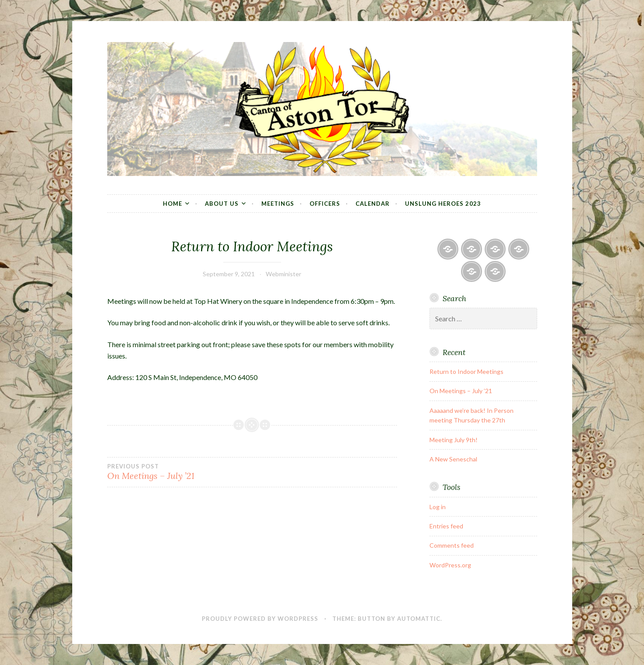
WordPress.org (450, 565)
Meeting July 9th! (454, 440)
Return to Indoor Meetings (466, 371)
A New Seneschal (453, 459)
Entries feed (446, 526)
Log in (438, 507)
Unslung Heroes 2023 (443, 204)
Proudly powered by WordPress (260, 619)
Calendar (373, 204)
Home (172, 204)
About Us (222, 204)
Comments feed (452, 545)
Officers (325, 204)
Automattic (419, 619)
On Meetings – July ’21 (180, 472)
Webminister (283, 274)
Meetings (278, 204)
